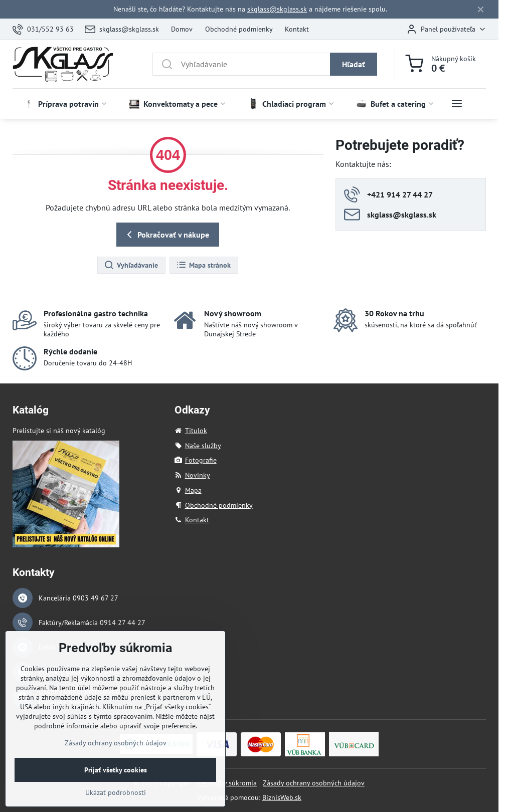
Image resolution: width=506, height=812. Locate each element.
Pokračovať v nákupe (166, 235)
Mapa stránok (203, 265)
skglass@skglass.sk (277, 9)
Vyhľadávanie (131, 265)
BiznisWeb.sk (282, 797)
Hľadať (354, 64)
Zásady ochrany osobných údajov (314, 783)
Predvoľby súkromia (226, 783)
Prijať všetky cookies (116, 787)
